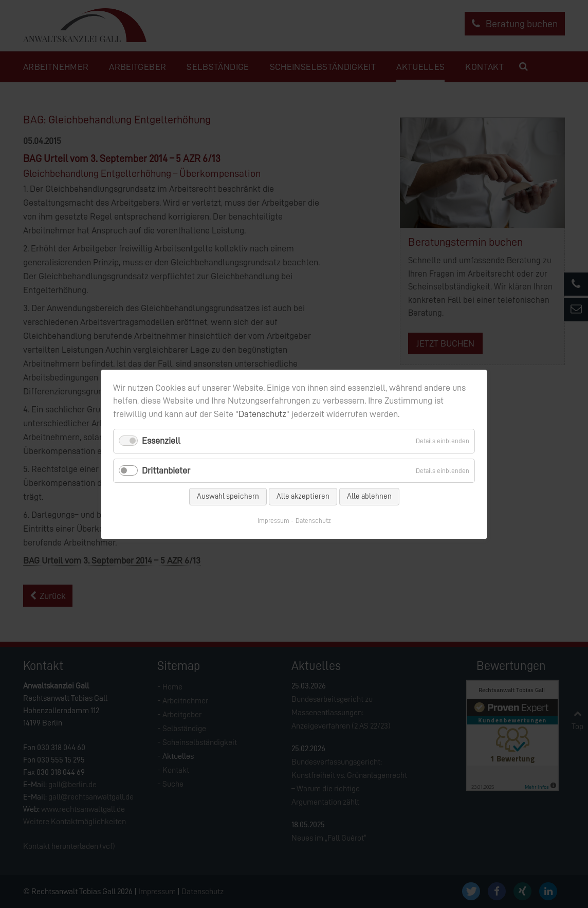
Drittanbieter (166, 470)
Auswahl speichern (228, 496)
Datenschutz (262, 414)
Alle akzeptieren (303, 496)
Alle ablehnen (369, 496)
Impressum (273, 520)
